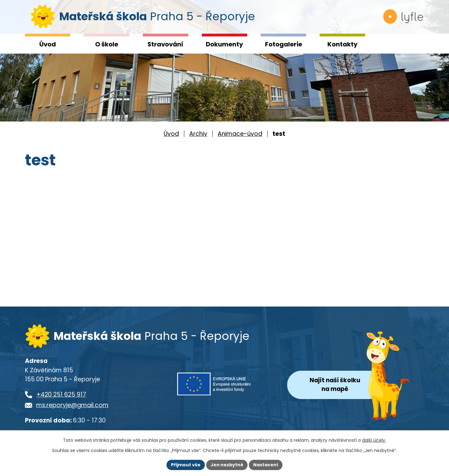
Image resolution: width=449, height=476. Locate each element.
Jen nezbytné (227, 465)
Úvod (48, 44)
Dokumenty (224, 44)
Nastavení (266, 465)
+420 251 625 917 (61, 396)
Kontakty (343, 44)
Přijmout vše (186, 465)
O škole (107, 44)
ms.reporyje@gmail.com (72, 406)
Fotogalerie (284, 44)
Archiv (198, 134)
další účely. (374, 440)
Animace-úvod (240, 134)
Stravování (165, 44)
